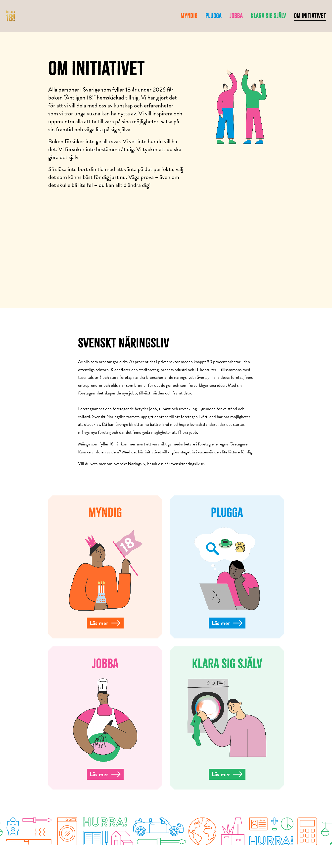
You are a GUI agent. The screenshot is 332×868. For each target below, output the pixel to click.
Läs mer (105, 623)
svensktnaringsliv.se (187, 463)
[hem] (10, 16)
